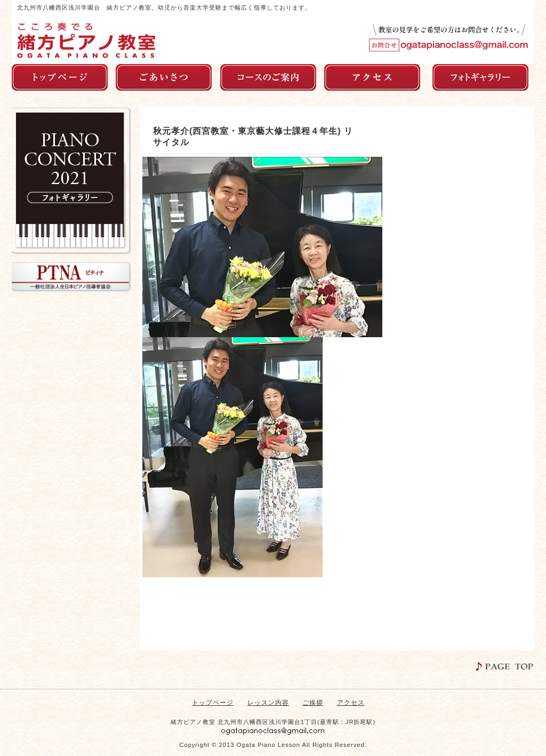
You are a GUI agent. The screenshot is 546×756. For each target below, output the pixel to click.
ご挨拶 (313, 703)
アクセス (351, 703)
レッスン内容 (268, 703)
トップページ (213, 703)
